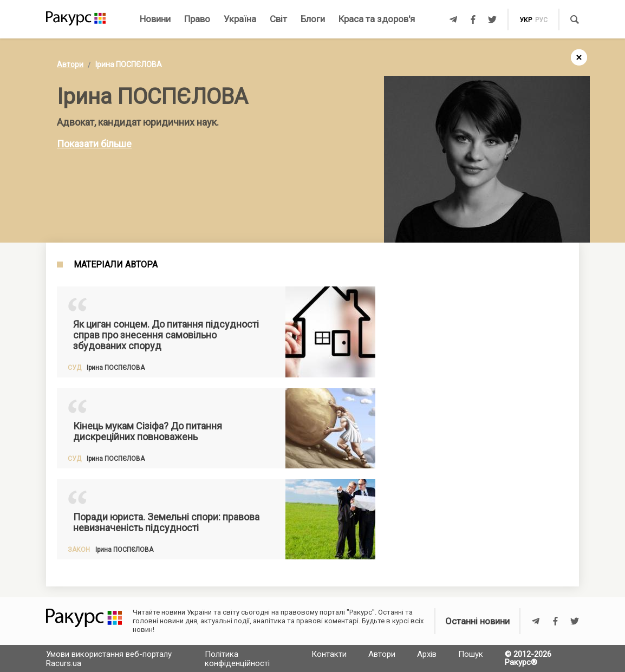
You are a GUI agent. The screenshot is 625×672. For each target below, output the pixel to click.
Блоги (313, 19)
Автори (70, 64)
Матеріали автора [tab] (116, 265)
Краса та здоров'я (377, 19)
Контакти (329, 654)
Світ (278, 19)
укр (526, 20)
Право (197, 19)
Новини (155, 19)
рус (541, 20)
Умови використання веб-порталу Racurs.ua (109, 659)
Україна (240, 19)
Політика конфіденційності (237, 659)
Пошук (471, 654)
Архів (427, 654)
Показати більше (94, 144)
